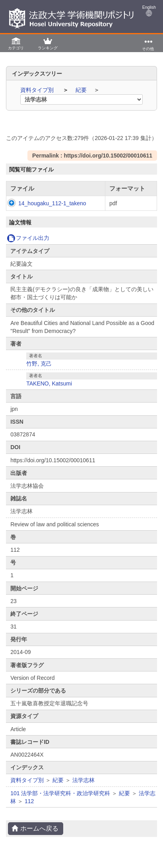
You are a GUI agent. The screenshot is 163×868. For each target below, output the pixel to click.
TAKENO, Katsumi (49, 391)
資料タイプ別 (38, 90)
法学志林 (83, 788)
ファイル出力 (28, 246)
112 (29, 809)
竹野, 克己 (39, 372)
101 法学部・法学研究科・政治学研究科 (60, 801)
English (149, 11)
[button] (16, 43)
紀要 (82, 90)
